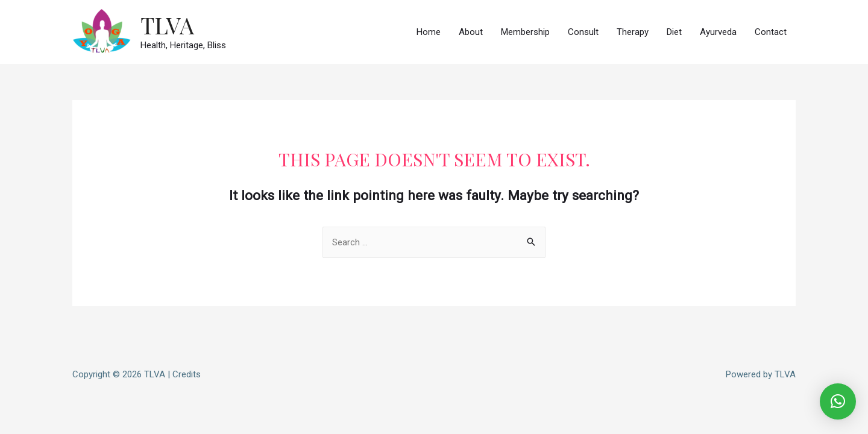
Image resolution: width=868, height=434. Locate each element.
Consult (583, 32)
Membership (525, 32)
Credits (187, 374)
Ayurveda (718, 32)
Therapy (633, 32)
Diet (674, 32)
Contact (771, 32)
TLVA (167, 25)
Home (429, 32)
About (471, 32)
